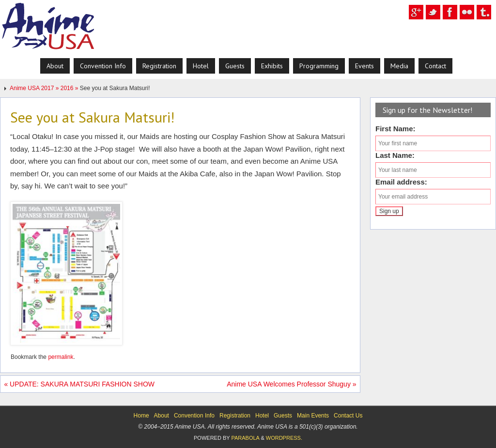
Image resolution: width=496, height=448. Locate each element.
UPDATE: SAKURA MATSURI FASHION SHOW (79, 384)
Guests (283, 416)
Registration (235, 416)
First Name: (395, 129)
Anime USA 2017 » (35, 88)
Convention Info (194, 416)
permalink (61, 357)
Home (141, 416)
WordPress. (284, 438)
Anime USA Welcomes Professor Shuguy (291, 384)
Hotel (262, 416)
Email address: (401, 182)
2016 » (70, 88)
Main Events (313, 416)
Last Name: (395, 155)
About (162, 416)
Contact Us (348, 416)
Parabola (245, 438)
